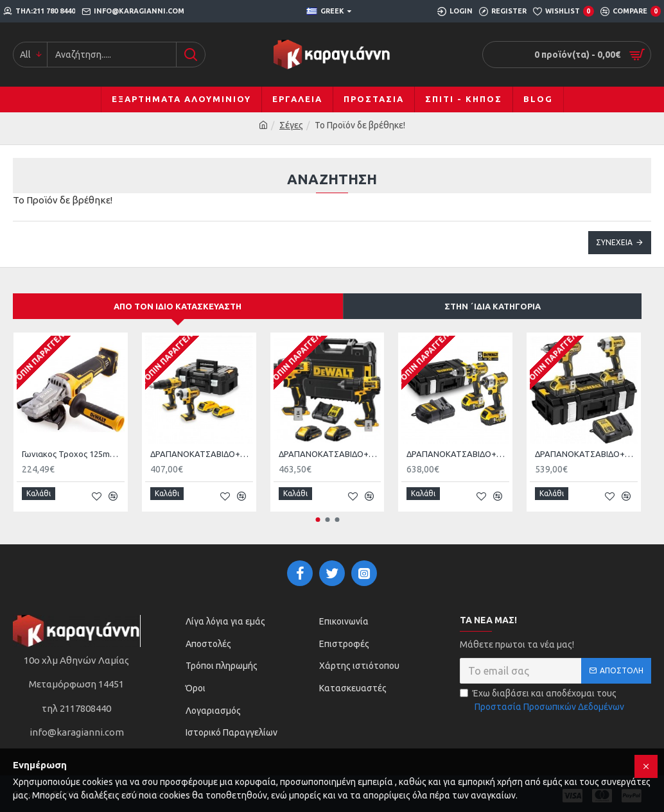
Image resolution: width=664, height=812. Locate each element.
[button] (318, 515)
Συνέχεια (614, 242)
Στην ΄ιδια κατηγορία (493, 306)
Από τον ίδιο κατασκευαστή (178, 306)
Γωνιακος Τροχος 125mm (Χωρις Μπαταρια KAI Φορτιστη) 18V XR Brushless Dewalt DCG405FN (73, 454)
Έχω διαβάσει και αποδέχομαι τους (543, 696)
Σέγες (291, 125)
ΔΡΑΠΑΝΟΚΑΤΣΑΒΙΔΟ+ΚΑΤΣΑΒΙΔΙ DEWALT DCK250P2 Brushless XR (458, 454)
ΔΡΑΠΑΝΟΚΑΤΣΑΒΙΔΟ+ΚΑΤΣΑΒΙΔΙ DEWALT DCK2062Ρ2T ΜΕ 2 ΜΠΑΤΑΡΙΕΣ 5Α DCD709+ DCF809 (330, 454)
